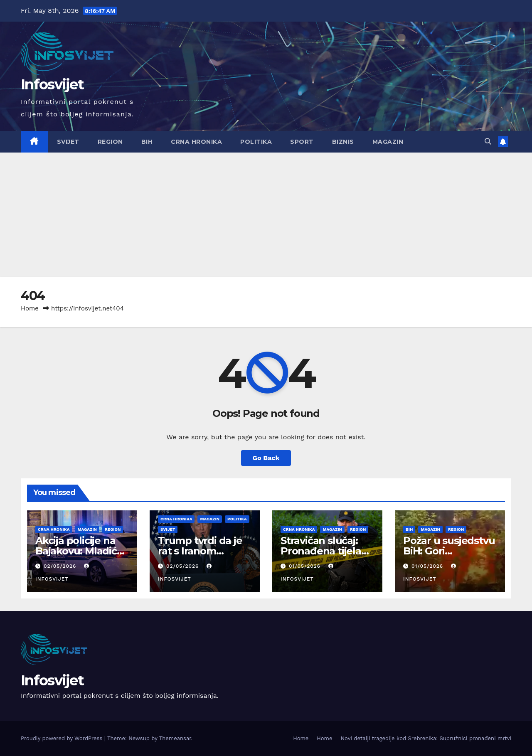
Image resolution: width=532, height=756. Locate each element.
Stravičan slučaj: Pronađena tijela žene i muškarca (321, 551)
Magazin (388, 142)
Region (110, 142)
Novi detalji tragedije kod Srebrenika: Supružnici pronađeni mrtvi (426, 738)
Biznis (343, 142)
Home (30, 308)
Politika (256, 142)
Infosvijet (52, 84)
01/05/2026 (306, 566)
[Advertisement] (266, 215)
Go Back (266, 458)
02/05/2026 (61, 566)
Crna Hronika (196, 142)
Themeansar (175, 738)
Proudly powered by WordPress (63, 738)
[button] (488, 142)
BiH (147, 142)
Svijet (68, 142)
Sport (302, 142)
